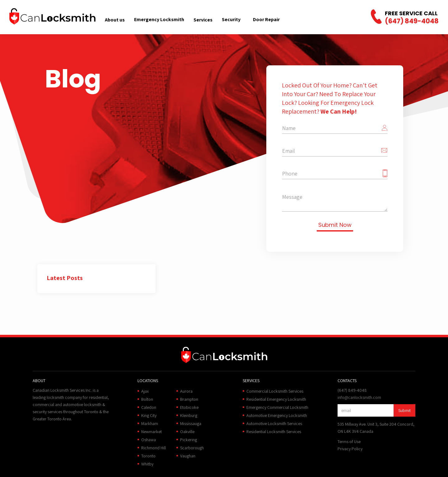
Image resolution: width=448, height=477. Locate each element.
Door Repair (266, 19)
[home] (52, 16)
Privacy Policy (350, 449)
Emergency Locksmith (159, 19)
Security (231, 19)
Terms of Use (349, 442)
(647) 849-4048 (412, 21)
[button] (115, 20)
